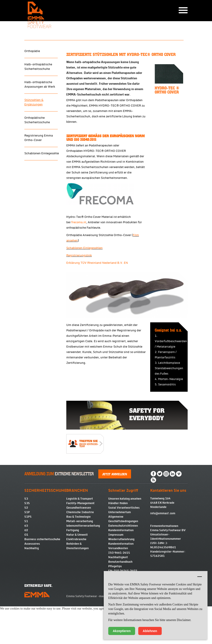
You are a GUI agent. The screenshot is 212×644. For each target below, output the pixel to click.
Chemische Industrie (80, 545)
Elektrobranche (76, 572)
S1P (27, 545)
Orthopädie (32, 84)
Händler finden (118, 536)
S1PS (28, 550)
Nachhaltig (32, 581)
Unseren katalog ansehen (125, 532)
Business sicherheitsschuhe (42, 572)
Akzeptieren (122, 631)
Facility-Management (80, 536)
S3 (26, 532)
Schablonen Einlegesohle (42, 187)
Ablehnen (150, 631)
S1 (26, 554)
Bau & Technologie (78, 550)
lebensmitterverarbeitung (83, 559)
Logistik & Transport (80, 532)
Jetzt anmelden (115, 507)
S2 (26, 541)
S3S (27, 536)
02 (26, 563)
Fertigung (73, 563)
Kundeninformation (121, 563)
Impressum (116, 568)
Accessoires (32, 577)
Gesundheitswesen (79, 541)
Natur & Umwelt (77, 568)
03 (26, 559)
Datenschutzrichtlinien (123, 559)
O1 (26, 568)
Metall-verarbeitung (80, 554)
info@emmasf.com (163, 546)
